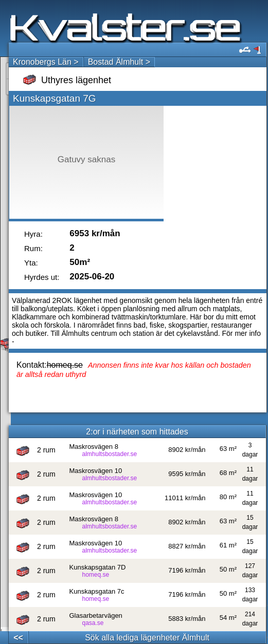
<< (18, 638)
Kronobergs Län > (46, 62)
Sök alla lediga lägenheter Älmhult (147, 638)
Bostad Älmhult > (119, 62)
